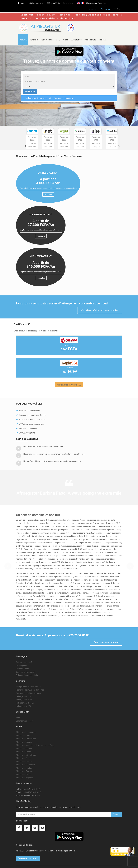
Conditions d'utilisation (26, 669)
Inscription (92, 9)
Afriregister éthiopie (24, 745)
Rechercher (30, 88)
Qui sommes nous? (24, 659)
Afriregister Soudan (24, 765)
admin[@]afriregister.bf (34, 3)
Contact (103, 37)
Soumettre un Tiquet (25, 718)
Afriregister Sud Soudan (26, 762)
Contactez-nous (23, 666)
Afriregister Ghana (23, 749)
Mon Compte (90, 37)
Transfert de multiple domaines (29, 690)
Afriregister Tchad (23, 771)
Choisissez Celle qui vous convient (100, 307)
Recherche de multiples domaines (30, 687)
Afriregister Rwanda (24, 758)
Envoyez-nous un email (106, 639)
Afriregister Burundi (24, 739)
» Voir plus (32, 144)
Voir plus (48, 191)
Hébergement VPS (23, 703)
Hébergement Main (24, 697)
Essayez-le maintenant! (28, 855)
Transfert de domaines (63, 95)
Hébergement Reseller (25, 700)
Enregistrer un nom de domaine (29, 684)
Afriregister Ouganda (25, 775)
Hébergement (47, 37)
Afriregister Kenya (23, 755)
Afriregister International (26, 729)
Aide (18, 714)
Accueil (23, 37)
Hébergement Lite (23, 693)
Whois (66, 37)
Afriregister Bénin (23, 732)
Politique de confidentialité (27, 672)
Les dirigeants (22, 662)
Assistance (76, 37)
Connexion (105, 9)
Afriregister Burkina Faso (26, 736)
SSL (58, 37)
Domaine (34, 37)
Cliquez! (117, 811)
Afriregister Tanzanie (25, 768)
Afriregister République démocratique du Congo (36, 742)
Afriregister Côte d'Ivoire (26, 752)
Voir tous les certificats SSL (69, 382)
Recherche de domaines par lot (38, 95)
